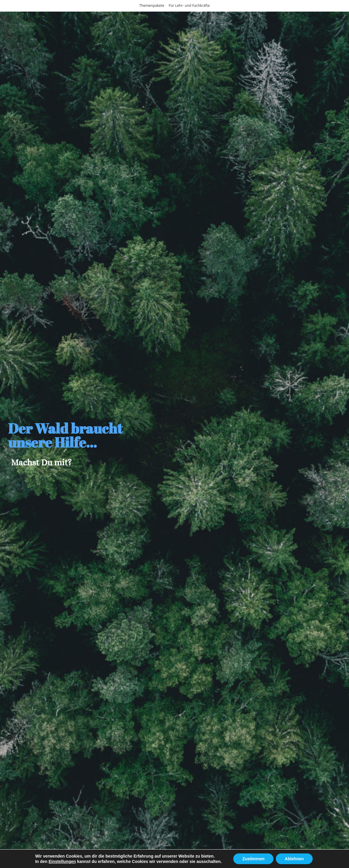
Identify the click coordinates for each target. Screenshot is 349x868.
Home (25, 862)
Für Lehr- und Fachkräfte (189, 6)
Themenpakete (152, 6)
